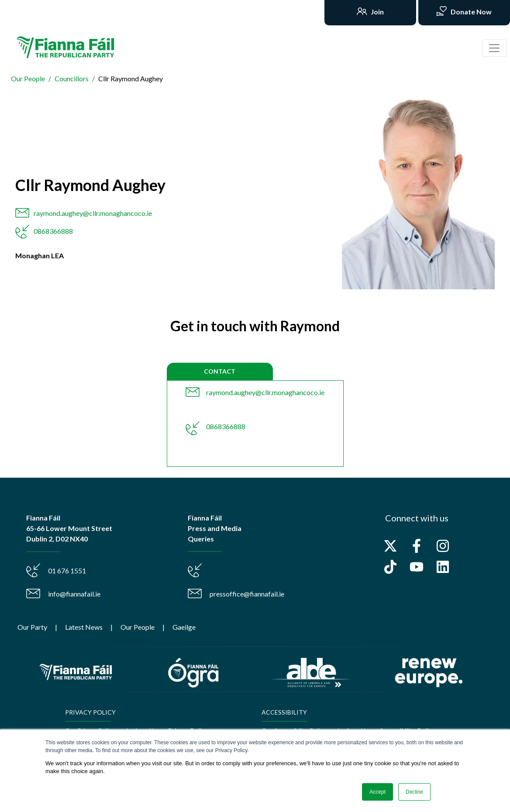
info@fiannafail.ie (74, 594)
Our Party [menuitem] (32, 627)
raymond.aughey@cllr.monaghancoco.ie (93, 213)
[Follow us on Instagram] (443, 546)
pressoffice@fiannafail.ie (247, 594)
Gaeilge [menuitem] (184, 627)
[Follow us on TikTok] (390, 567)
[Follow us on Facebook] (417, 546)
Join (377, 12)
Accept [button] (377, 792)
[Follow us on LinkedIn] (443, 567)
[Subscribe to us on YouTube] (417, 567)
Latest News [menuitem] (84, 627)
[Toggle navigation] (494, 48)
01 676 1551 (67, 571)
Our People (28, 78)
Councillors (72, 78)
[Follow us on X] (390, 546)
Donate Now (470, 12)
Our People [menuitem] (138, 627)
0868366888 (53, 231)
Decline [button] (414, 792)
